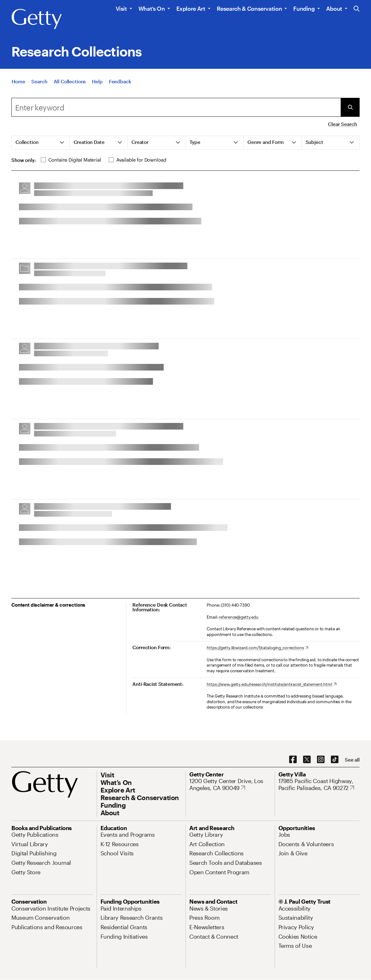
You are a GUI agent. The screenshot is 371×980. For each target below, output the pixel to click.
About (334, 9)
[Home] (18, 84)
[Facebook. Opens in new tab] (293, 760)
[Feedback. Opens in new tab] (120, 84)
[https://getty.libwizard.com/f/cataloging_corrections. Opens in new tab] (257, 648)
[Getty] (37, 19)
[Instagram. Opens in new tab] (321, 760)
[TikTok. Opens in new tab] (335, 760)
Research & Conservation (249, 9)
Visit (121, 9)
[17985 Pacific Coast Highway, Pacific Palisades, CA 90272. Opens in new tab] (319, 784)
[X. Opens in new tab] (307, 760)
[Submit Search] (350, 107)
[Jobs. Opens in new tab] (284, 834)
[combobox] (176, 107)
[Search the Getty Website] (357, 9)
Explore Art (191, 9)
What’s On (152, 9)
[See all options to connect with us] (352, 760)
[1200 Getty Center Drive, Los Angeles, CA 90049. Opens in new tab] (230, 784)
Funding (304, 9)
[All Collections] (70, 84)
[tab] (41, 143)
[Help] (97, 84)
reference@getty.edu (239, 617)
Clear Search (342, 124)
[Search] (39, 84)
